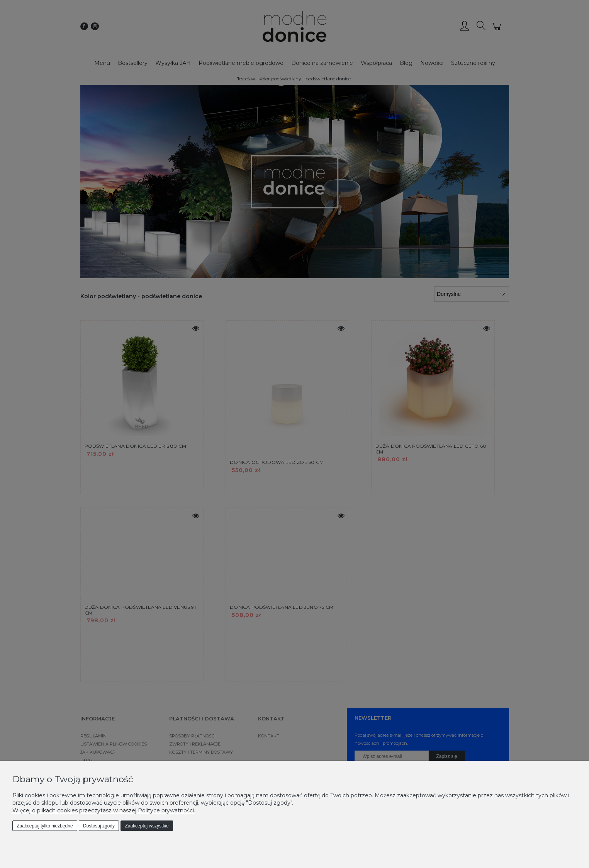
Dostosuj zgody (99, 826)
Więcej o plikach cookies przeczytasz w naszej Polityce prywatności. (104, 810)
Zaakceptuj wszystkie (147, 826)
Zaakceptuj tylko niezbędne (45, 826)
